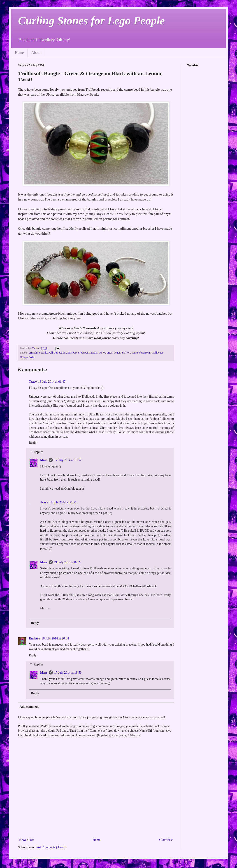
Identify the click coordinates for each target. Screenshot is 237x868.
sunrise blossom (141, 353)
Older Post (166, 840)
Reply (33, 443)
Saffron (126, 353)
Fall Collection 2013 (60, 353)
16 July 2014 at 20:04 (55, 638)
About (36, 53)
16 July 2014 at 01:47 (52, 382)
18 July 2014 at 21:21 (63, 502)
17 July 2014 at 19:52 (68, 460)
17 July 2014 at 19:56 (68, 673)
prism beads (114, 353)
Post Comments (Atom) (50, 847)
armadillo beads (38, 353)
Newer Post (27, 840)
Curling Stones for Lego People (91, 21)
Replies (38, 452)
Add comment (29, 707)
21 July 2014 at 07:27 (68, 562)
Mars (44, 460)
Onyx (102, 353)
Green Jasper (80, 353)
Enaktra (35, 638)
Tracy (33, 382)
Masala (93, 353)
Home (19, 53)
